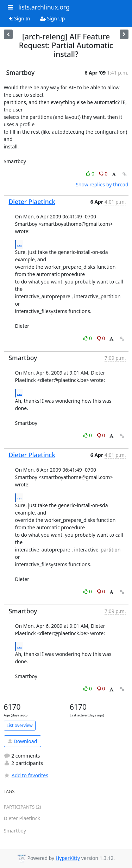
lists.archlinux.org (44, 7)
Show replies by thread (102, 184)
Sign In (20, 18)
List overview (20, 725)
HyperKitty (68, 858)
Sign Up (53, 18)
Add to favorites (26, 775)
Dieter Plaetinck (32, 202)
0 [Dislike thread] (103, 174)
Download (22, 741)
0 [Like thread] (91, 174)
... (20, 244)
